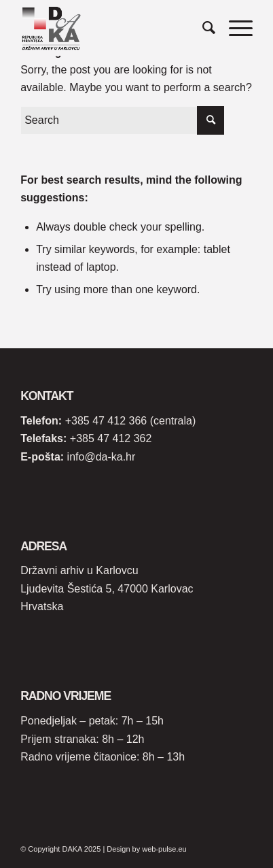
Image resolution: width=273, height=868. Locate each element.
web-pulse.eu (164, 849)
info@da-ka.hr (102, 457)
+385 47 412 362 (111, 438)
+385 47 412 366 (106, 421)
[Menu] (234, 28)
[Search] (202, 28)
